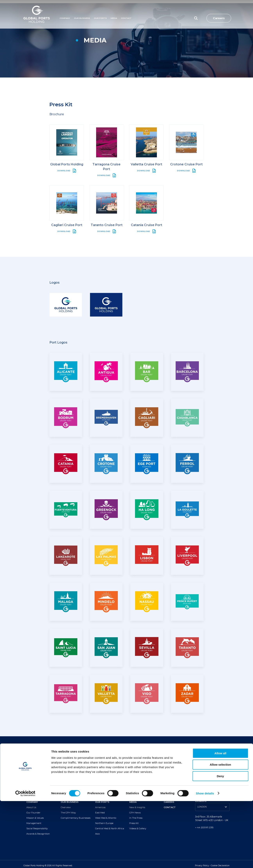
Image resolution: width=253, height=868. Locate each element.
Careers (219, 11)
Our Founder (33, 810)
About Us (31, 804)
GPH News (135, 810)
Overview (66, 804)
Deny (220, 843)
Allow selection (220, 832)
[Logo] (37, 11)
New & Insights (137, 804)
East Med (100, 810)
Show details (205, 860)
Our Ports (100, 11)
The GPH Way (68, 810)
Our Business (82, 11)
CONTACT (170, 804)
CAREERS (169, 799)
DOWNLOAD (64, 167)
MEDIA (114, 11)
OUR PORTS (102, 799)
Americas (100, 804)
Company (65, 11)
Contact (126, 11)
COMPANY (32, 799)
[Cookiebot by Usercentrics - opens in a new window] (25, 860)
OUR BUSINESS (70, 799)
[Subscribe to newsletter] (125, 769)
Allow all (220, 820)
